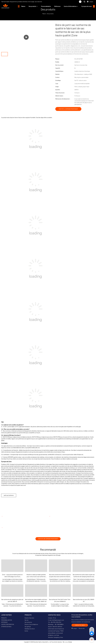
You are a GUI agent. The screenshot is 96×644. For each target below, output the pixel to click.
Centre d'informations (70, 6)
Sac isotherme (28, 623)
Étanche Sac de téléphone (31, 625)
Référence (57, 6)
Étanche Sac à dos (29, 618)
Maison (23, 6)
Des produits (32, 6)
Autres (26, 631)
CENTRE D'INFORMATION (8, 625)
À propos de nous (87, 6)
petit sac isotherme (9, 495)
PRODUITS (4, 618)
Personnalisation (46, 6)
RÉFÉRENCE (4, 623)
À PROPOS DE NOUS (6, 627)
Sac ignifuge (28, 627)
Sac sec (27, 620)
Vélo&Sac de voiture (30, 629)
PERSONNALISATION (7, 620)
